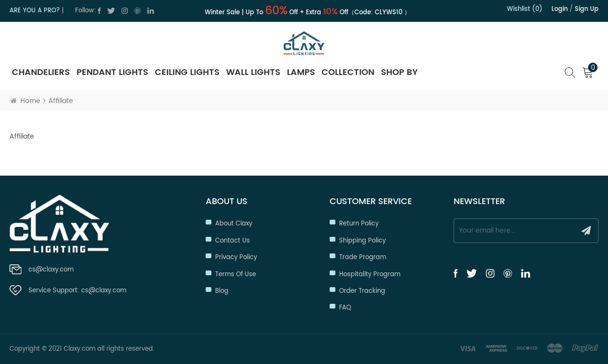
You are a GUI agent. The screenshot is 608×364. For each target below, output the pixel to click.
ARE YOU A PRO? (35, 11)
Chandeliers (41, 72)
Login (560, 9)
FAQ (345, 308)
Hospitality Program (370, 275)
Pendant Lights (112, 72)
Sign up (587, 9)
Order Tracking (362, 291)
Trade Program (363, 257)
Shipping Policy (362, 241)
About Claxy (234, 224)
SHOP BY (399, 72)
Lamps (301, 72)
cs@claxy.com (51, 270)
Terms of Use (236, 275)
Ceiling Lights (187, 72)
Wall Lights (253, 72)
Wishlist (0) (525, 9)
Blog (222, 291)
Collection (348, 72)
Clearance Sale (465, 72)
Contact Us (233, 241)
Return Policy (359, 224)
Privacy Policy (236, 257)
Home (25, 101)
